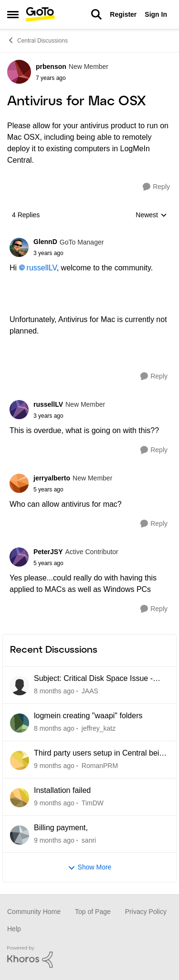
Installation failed (62, 790)
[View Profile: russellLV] (19, 410)
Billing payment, (61, 828)
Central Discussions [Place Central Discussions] (37, 40)
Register (123, 14)
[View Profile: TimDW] (20, 798)
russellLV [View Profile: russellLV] (48, 404)
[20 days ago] (54, 840)
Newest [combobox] (151, 216)
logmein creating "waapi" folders (88, 716)
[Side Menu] (13, 14)
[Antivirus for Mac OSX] (68, 253)
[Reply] (156, 187)
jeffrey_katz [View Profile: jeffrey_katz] (99, 728)
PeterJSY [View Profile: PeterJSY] (48, 552)
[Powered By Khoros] (89, 957)
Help (14, 929)
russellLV (42, 268)
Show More (90, 867)
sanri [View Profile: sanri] (89, 840)
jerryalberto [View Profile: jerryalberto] (52, 478)
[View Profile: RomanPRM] (20, 760)
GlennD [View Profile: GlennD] (45, 242)
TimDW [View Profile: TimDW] (93, 803)
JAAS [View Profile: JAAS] (90, 691)
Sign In (156, 14)
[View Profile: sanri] (20, 835)
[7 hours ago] (54, 691)
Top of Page (93, 912)
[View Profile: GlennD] (19, 247)
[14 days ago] (54, 803)
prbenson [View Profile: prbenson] (51, 67)
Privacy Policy (146, 912)
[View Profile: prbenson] (19, 72)
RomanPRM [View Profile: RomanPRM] (100, 766)
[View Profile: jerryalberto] (19, 483)
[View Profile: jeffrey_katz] (20, 723)
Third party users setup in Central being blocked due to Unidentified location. (101, 754)
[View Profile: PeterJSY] (19, 557)
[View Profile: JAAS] (20, 686)
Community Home (34, 912)
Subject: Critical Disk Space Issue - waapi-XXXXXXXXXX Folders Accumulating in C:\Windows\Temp (93, 679)
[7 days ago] (54, 766)
